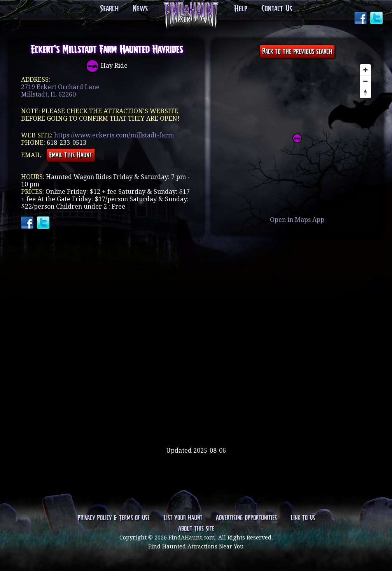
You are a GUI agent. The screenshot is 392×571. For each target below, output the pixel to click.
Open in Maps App (297, 220)
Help (241, 9)
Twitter (377, 19)
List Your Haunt (183, 518)
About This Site (196, 529)
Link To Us (303, 518)
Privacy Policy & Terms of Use (114, 518)
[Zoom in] (365, 70)
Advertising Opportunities (246, 518)
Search (109, 9)
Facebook (361, 19)
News (140, 9)
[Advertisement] (196, 422)
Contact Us (277, 9)
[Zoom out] (365, 81)
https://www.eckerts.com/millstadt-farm (114, 135)
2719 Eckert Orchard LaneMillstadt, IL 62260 (60, 91)
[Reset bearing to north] (365, 92)
